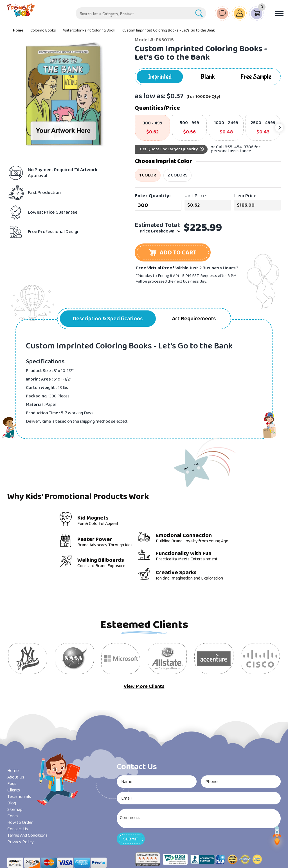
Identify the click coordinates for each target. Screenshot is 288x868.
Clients (14, 790)
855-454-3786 (239, 147)
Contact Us (18, 829)
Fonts (13, 816)
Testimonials (19, 797)
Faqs (12, 784)
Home (18, 30)
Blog (12, 803)
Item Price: (246, 196)
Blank (208, 77)
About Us (16, 777)
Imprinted (160, 77)
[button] (173, 252)
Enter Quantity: (153, 196)
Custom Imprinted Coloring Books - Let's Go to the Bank (169, 30)
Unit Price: (196, 196)
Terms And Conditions (27, 835)
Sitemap (15, 810)
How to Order (20, 823)
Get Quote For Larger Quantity (169, 149)
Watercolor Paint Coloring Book (89, 30)
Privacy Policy (21, 842)
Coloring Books (43, 30)
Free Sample (256, 77)
